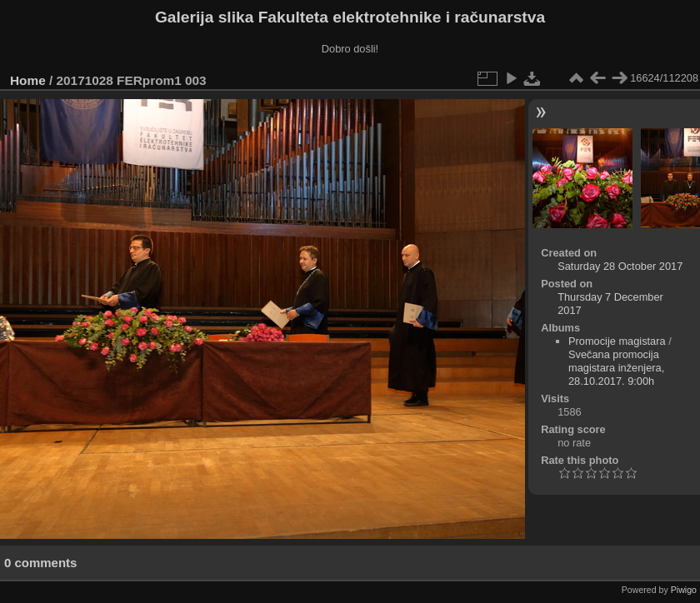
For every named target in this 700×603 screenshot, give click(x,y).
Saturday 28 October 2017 (620, 266)
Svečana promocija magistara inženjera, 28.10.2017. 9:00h (616, 368)
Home (28, 80)
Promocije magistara (617, 341)
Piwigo (684, 590)
